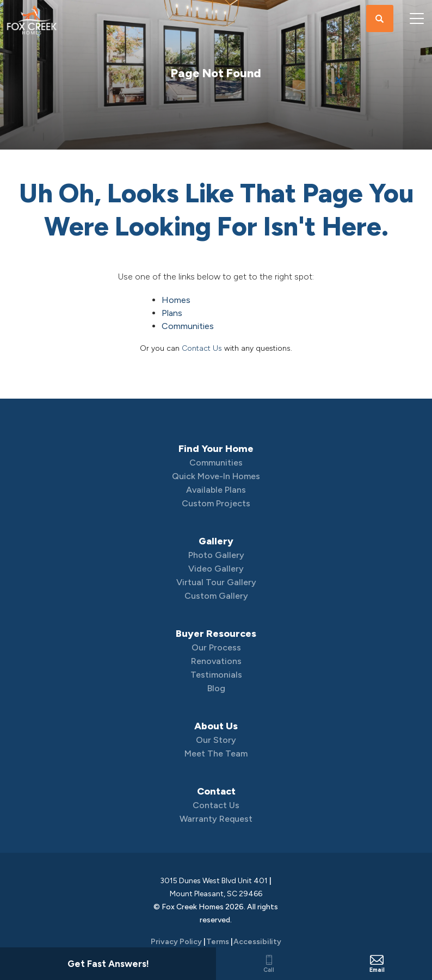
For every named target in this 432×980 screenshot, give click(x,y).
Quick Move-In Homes (216, 476)
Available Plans (216, 490)
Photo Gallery (216, 555)
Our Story (216, 740)
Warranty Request (216, 819)
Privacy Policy (176, 942)
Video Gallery (216, 569)
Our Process (216, 647)
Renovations (216, 661)
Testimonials (216, 675)
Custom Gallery (216, 596)
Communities (188, 326)
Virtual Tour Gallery (216, 582)
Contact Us (202, 348)
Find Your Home (216, 449)
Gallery (216, 541)
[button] (380, 19)
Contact (216, 791)
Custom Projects (216, 503)
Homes (176, 300)
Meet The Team (216, 753)
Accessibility (257, 942)
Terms (218, 942)
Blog (216, 688)
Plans (172, 313)
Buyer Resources (216, 634)
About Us (216, 726)
